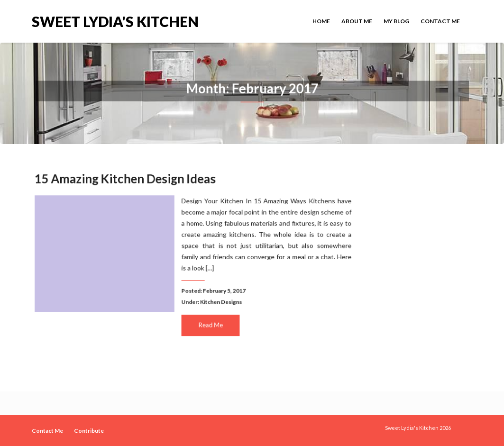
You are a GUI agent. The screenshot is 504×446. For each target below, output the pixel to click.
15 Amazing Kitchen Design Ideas (126, 179)
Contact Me (440, 21)
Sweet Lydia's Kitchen (115, 21)
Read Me (210, 323)
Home (321, 21)
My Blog (396, 21)
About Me (357, 21)
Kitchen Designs (220, 301)
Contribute (89, 431)
